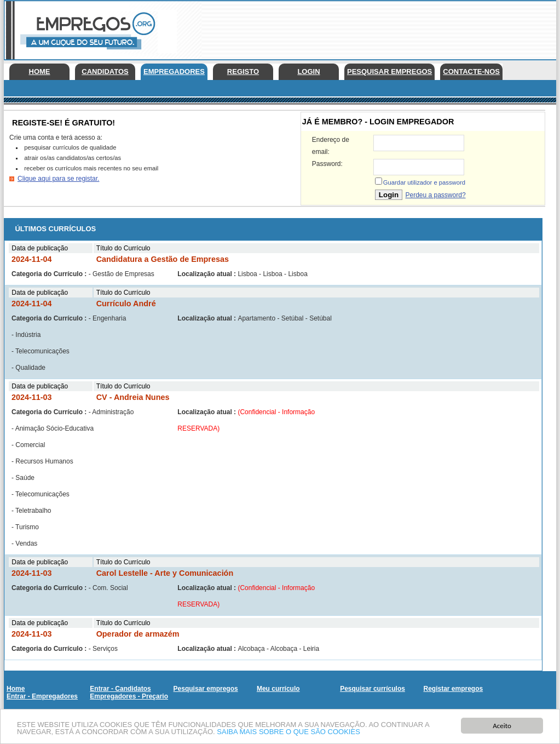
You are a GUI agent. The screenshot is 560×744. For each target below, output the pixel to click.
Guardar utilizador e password (424, 182)
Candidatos (105, 71)
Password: (327, 164)
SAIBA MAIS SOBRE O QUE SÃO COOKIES (288, 732)
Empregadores (174, 71)
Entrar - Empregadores (42, 696)
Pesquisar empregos (389, 71)
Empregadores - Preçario (129, 696)
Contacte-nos (471, 71)
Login (308, 71)
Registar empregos (453, 689)
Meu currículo (278, 689)
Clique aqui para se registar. (58, 179)
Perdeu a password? (435, 195)
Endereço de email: (331, 146)
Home (40, 71)
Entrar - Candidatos (120, 689)
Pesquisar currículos (373, 689)
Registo (243, 71)
